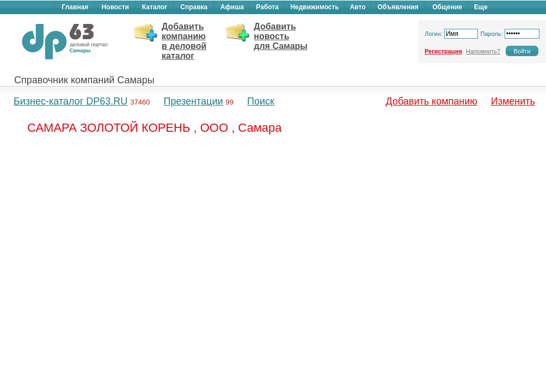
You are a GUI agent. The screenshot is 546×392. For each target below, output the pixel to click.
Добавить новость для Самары (281, 36)
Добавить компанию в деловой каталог (184, 41)
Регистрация (443, 51)
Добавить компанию (432, 101)
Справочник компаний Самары (84, 80)
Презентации (193, 101)
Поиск (261, 101)
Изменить (513, 101)
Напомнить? (483, 51)
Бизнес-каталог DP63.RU (70, 101)
